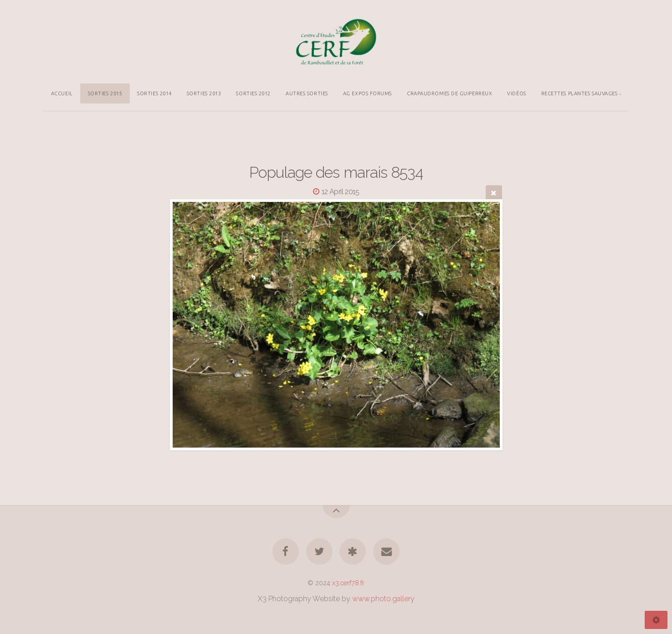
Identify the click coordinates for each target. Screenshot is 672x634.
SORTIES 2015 (105, 93)
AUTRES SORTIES (307, 93)
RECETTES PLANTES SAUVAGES (580, 93)
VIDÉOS (516, 93)
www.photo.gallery (383, 599)
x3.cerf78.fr (348, 583)
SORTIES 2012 (253, 93)
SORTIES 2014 (154, 93)
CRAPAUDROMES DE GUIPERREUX (449, 93)
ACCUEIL (62, 93)
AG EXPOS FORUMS (367, 93)
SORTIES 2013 (204, 93)
